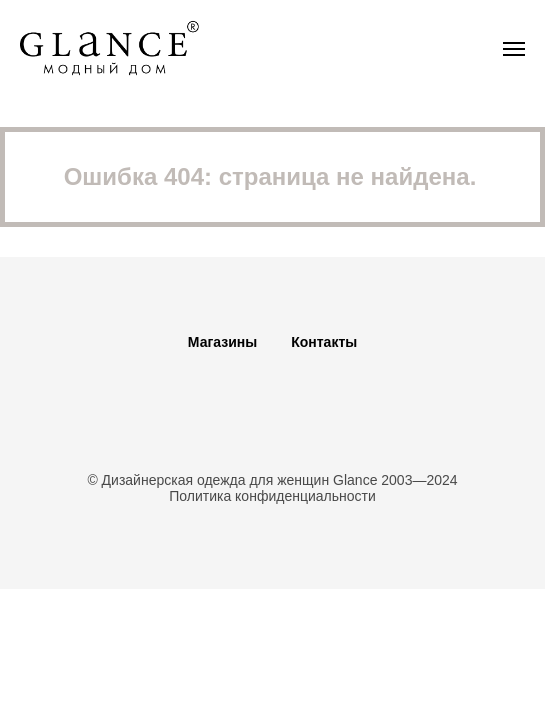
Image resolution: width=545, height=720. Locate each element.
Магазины (222, 342)
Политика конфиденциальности (272, 496)
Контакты (324, 342)
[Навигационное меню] (514, 49)
